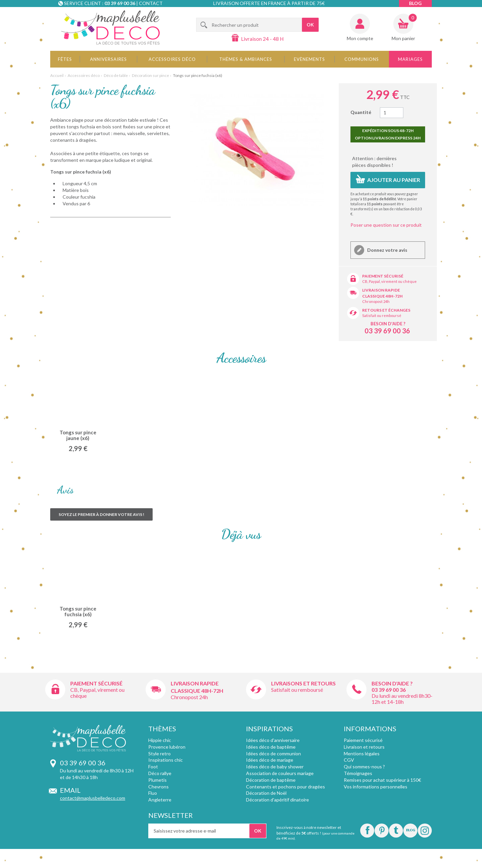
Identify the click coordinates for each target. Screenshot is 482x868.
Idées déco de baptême (271, 747)
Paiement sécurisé (383, 276)
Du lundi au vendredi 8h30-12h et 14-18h (402, 699)
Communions (362, 59)
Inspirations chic (166, 760)
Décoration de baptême (271, 780)
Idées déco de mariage (270, 760)
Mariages (410, 59)
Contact (151, 3)
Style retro (159, 753)
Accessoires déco (172, 59)
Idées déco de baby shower (275, 767)
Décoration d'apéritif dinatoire (277, 800)
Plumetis (157, 780)
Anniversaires (108, 59)
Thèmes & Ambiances (246, 59)
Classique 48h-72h (382, 296)
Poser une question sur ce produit (386, 225)
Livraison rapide (381, 290)
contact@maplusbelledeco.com (93, 798)
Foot (153, 767)
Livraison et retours (364, 747)
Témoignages (358, 773)
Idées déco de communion (273, 753)
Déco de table (116, 75)
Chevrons (158, 787)
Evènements (309, 59)
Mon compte (360, 38)
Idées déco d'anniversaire (273, 740)
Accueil (57, 75)
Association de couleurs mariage (280, 773)
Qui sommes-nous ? (364, 767)
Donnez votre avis (387, 250)
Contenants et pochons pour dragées (286, 787)
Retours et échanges (386, 310)
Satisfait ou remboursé (382, 315)
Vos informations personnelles (376, 787)
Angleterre (160, 800)
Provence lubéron (167, 747)
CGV (349, 760)
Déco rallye (160, 773)
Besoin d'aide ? (388, 324)
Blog (415, 3)
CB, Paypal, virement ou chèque (389, 281)
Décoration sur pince (150, 75)
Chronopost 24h (376, 301)
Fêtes (65, 59)
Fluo (153, 793)
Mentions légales (362, 753)
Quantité (361, 112)
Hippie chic (160, 740)
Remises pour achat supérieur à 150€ (382, 780)
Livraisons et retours (303, 683)
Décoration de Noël (266, 793)
